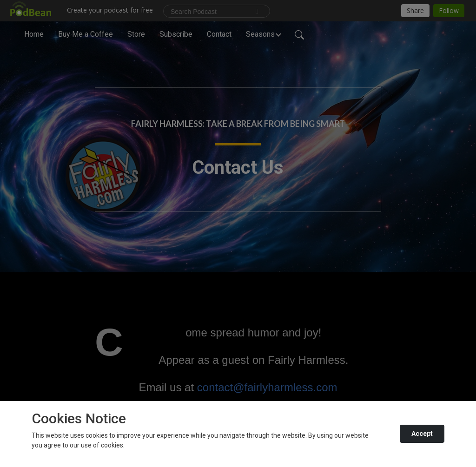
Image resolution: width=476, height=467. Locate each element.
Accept (422, 434)
